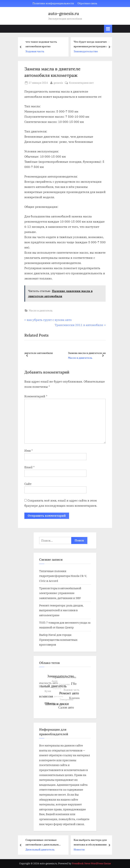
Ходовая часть (36, 51)
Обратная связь (87, 3)
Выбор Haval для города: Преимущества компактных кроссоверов (58, 640)
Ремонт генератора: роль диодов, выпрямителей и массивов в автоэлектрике (61, 610)
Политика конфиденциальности (53, 3)
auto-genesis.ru (64, 13)
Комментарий (36, 396)
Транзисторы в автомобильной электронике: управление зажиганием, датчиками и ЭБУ (60, 593)
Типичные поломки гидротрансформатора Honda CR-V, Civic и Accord (63, 576)
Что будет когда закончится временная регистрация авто (94, 44)
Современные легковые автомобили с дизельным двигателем (43, 842)
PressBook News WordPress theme (91, 863)
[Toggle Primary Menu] (108, 29)
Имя (29, 451)
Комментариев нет (81, 83)
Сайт (28, 484)
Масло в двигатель (41, 311)
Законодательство (87, 51)
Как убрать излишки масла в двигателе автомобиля (65, 353)
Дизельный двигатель (41, 850)
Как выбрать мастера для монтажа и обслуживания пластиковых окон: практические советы (91, 842)
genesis (58, 83)
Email (29, 467)
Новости (80, 850)
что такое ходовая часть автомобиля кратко (42, 44)
